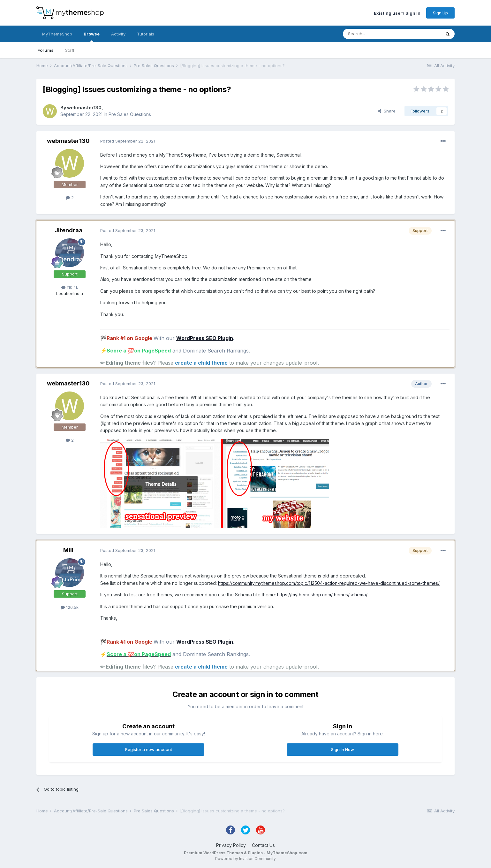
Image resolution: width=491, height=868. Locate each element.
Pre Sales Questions (130, 114)
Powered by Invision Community (245, 859)
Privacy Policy (231, 845)
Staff (70, 50)
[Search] (375, 34)
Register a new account (149, 749)
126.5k (70, 607)
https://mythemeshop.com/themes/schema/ (322, 595)
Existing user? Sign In (397, 13)
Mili (68, 550)
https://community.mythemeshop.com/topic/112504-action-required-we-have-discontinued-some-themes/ (329, 583)
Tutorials (146, 34)
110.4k (70, 287)
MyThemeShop (57, 34)
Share (387, 111)
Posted (128, 141)
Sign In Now (343, 749)
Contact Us (263, 845)
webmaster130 (84, 108)
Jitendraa (68, 230)
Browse (92, 37)
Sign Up (440, 13)
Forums (45, 50)
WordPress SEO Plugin (205, 338)
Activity (118, 34)
